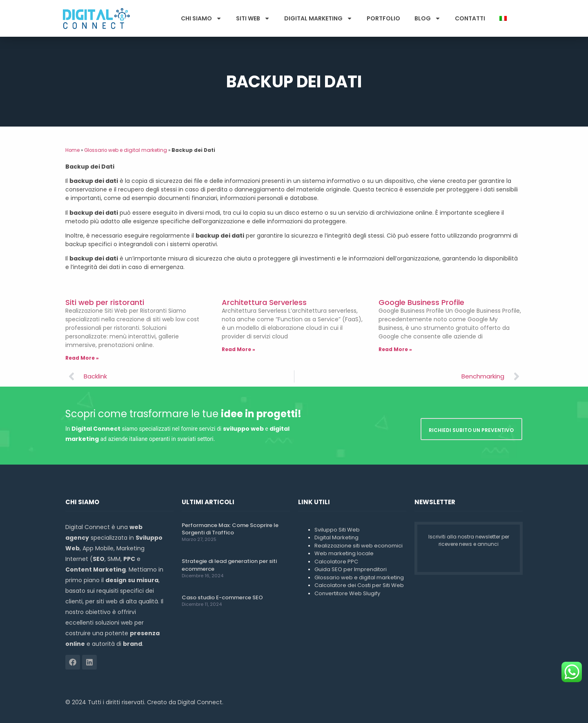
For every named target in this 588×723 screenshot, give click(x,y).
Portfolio (383, 18)
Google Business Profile (421, 302)
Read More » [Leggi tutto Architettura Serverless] (238, 349)
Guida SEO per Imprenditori (351, 569)
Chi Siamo (201, 18)
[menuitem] (503, 18)
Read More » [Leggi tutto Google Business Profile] (395, 349)
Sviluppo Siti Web (337, 530)
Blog (428, 18)
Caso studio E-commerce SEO (222, 597)
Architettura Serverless (264, 302)
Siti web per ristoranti (105, 302)
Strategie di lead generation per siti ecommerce (229, 565)
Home (72, 150)
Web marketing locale (344, 553)
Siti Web (253, 18)
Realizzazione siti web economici (359, 546)
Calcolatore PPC (336, 562)
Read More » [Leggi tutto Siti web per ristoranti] (82, 358)
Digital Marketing (318, 18)
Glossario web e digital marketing (126, 150)
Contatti (470, 18)
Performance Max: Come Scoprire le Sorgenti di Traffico (230, 529)
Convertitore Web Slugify (347, 593)
